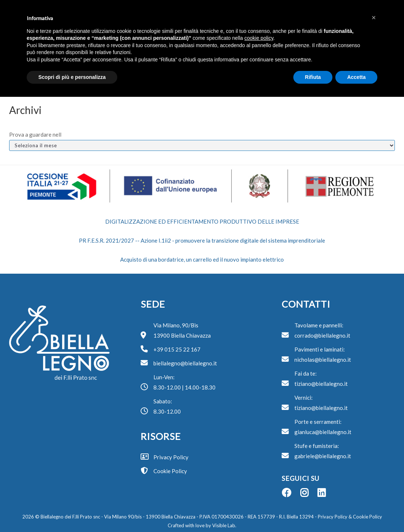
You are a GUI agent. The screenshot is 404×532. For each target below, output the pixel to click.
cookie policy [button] (259, 38)
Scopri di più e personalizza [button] (72, 77)
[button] (374, 18)
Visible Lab (224, 525)
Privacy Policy (332, 517)
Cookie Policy (367, 517)
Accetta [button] (356, 77)
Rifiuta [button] (313, 77)
